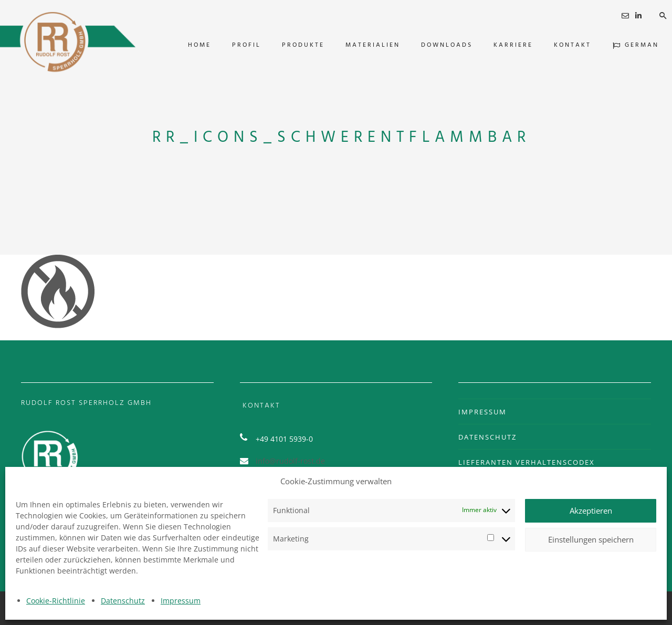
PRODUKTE (290, 45)
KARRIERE (500, 45)
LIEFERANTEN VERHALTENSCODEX (527, 462)
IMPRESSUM (482, 412)
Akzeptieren (591, 511)
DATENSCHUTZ (487, 437)
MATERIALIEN (360, 45)
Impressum (181, 601)
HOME (186, 45)
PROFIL (233, 45)
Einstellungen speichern (591, 539)
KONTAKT (559, 45)
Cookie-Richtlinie (56, 601)
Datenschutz (123, 601)
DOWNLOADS (434, 45)
